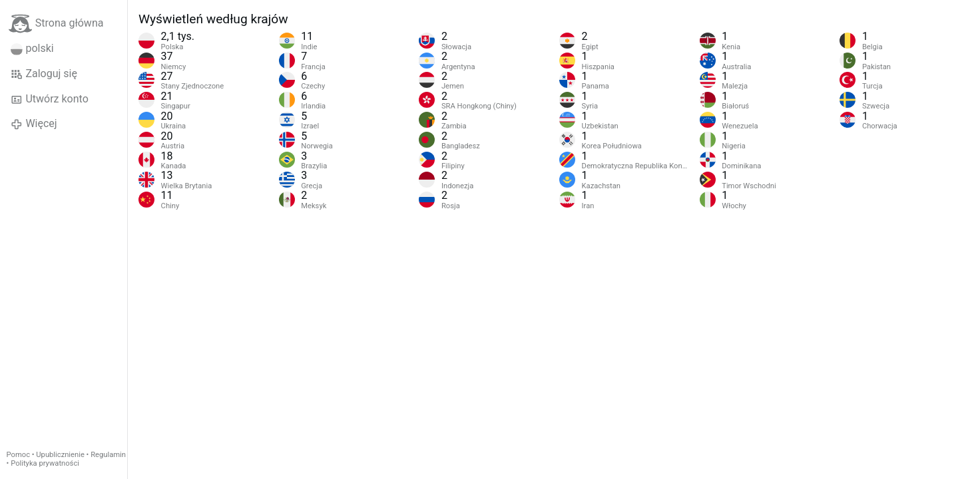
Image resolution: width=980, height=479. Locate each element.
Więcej (34, 124)
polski (32, 49)
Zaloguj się (44, 74)
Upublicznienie (60, 455)
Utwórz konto (50, 99)
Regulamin (108, 455)
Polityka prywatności (45, 463)
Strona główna (56, 24)
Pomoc (18, 455)
